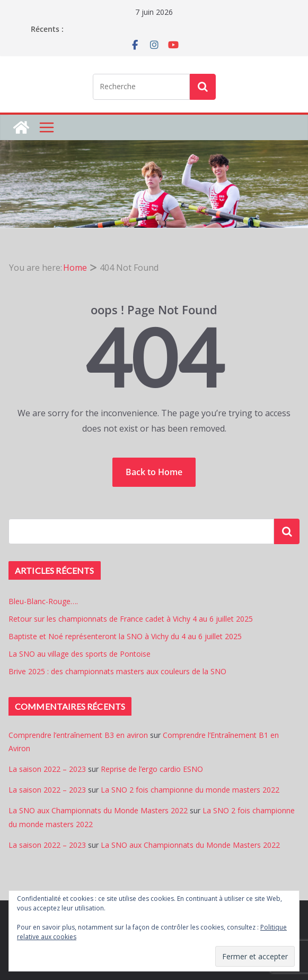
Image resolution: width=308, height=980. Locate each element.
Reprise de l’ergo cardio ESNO (152, 769)
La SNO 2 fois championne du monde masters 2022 (190, 790)
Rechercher (287, 531)
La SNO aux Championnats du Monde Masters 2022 (98, 810)
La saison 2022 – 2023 (47, 769)
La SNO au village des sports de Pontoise (80, 654)
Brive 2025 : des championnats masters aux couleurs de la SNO (117, 671)
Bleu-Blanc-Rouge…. (43, 601)
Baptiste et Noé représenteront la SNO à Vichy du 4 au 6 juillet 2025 (125, 636)
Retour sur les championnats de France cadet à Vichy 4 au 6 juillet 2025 (131, 619)
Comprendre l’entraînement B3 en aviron (78, 735)
